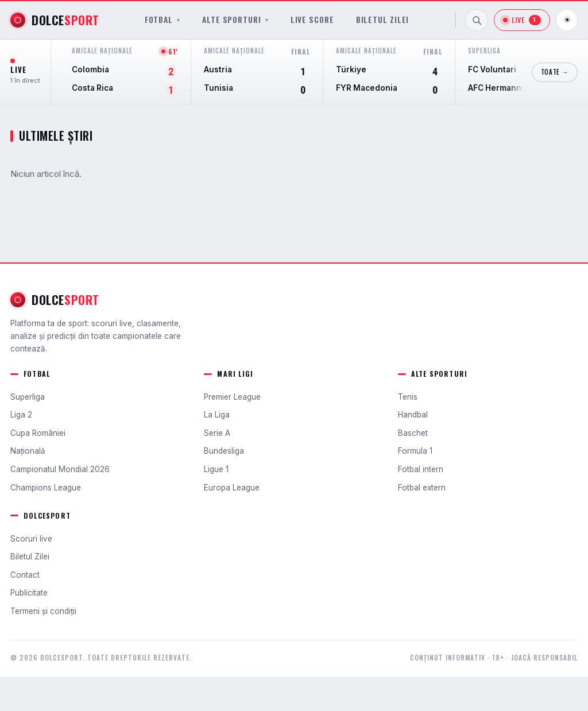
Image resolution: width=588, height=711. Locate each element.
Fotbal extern (422, 488)
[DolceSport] (55, 20)
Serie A (217, 433)
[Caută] (477, 20)
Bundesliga (224, 451)
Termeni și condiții (43, 611)
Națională (28, 451)
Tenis (408, 397)
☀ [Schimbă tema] (567, 20)
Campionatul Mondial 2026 (60, 469)
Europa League (232, 488)
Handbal (413, 415)
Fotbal (163, 20)
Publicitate (29, 593)
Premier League (232, 397)
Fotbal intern (421, 469)
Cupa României (38, 433)
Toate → (555, 72)
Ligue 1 (216, 469)
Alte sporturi (235, 20)
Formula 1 (415, 451)
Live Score (312, 20)
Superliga (28, 397)
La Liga (217, 415)
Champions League (46, 488)
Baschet (413, 433)
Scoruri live (31, 539)
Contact (25, 575)
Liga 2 (21, 415)
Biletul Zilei (383, 20)
